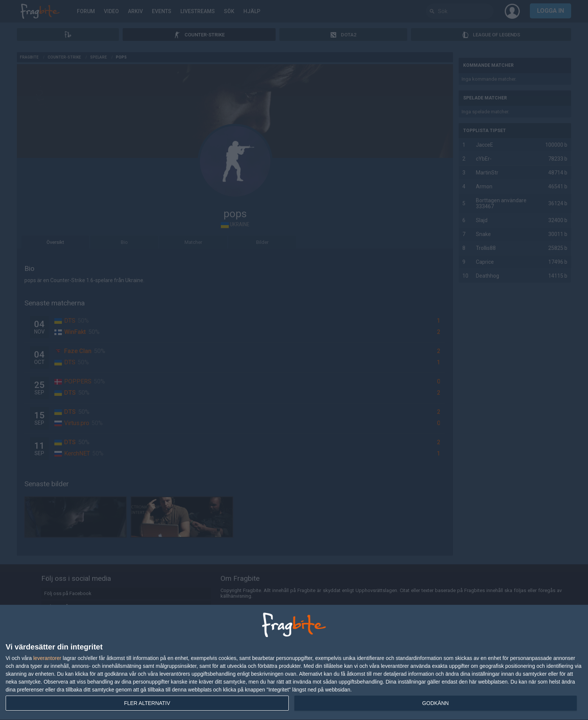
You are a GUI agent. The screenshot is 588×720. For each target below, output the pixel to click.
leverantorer (47, 658)
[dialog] (294, 663)
